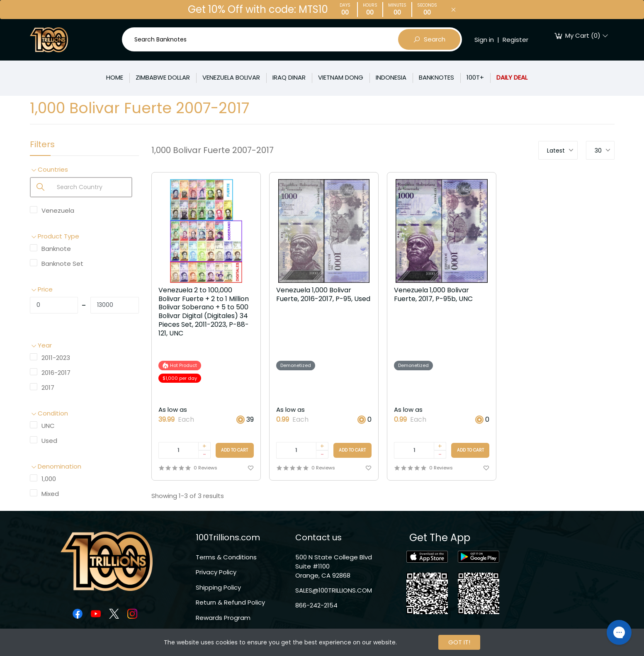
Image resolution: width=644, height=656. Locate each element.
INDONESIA (391, 77)
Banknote (56, 249)
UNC (48, 426)
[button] (84, 170)
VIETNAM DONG (341, 77)
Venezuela (58, 210)
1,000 (49, 479)
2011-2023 (56, 358)
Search (429, 39)
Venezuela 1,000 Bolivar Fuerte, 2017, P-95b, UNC (433, 295)
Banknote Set (62, 264)
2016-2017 (56, 373)
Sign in (484, 40)
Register (515, 40)
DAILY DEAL (512, 77)
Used (49, 441)
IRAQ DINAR (289, 77)
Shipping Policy (218, 587)
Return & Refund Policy (230, 602)
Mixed (50, 494)
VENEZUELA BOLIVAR (231, 77)
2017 (48, 388)
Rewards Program (223, 618)
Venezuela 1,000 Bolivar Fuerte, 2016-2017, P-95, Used (323, 295)
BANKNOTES (436, 77)
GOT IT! (459, 642)
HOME (115, 77)
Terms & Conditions (226, 557)
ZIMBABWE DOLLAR (163, 77)
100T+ (475, 77)
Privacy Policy (216, 572)
